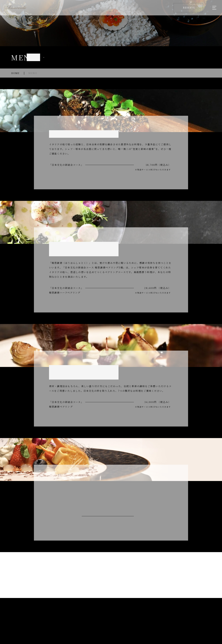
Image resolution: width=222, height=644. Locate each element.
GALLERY (150, 613)
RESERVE (202, 613)
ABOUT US (60, 613)
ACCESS (186, 613)
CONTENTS (169, 613)
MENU (76, 613)
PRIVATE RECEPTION (124, 613)
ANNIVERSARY (95, 613)
